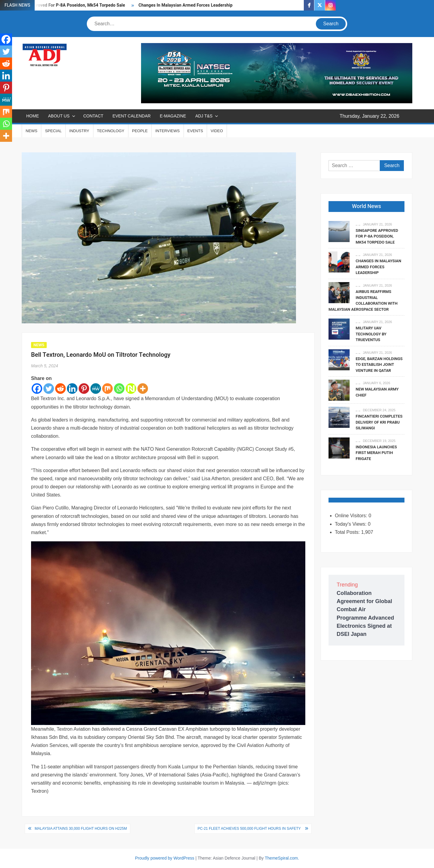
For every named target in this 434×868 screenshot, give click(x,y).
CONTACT (93, 116)
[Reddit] (60, 389)
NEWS (31, 131)
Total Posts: (348, 532)
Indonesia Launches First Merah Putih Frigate (376, 453)
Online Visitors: (352, 516)
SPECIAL (53, 131)
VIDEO (217, 131)
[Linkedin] (72, 389)
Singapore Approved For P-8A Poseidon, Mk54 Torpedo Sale (66, 5)
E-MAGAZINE (173, 116)
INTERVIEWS (167, 131)
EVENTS (195, 131)
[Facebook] (37, 389)
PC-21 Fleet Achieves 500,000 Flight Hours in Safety (250, 829)
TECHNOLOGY (111, 131)
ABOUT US (59, 116)
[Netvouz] (131, 389)
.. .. (358, 224)
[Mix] (107, 389)
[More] (143, 389)
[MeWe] (96, 389)
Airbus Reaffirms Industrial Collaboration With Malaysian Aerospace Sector (363, 300)
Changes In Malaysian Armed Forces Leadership (186, 5)
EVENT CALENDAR (132, 116)
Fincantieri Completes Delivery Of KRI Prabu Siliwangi (379, 422)
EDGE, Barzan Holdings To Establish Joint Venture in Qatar (379, 365)
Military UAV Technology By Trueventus (371, 334)
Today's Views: (351, 524)
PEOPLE (140, 131)
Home (33, 116)
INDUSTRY (79, 131)
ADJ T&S (204, 116)
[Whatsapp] (119, 389)
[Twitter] (49, 389)
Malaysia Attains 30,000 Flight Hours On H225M (81, 829)
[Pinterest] (84, 389)
